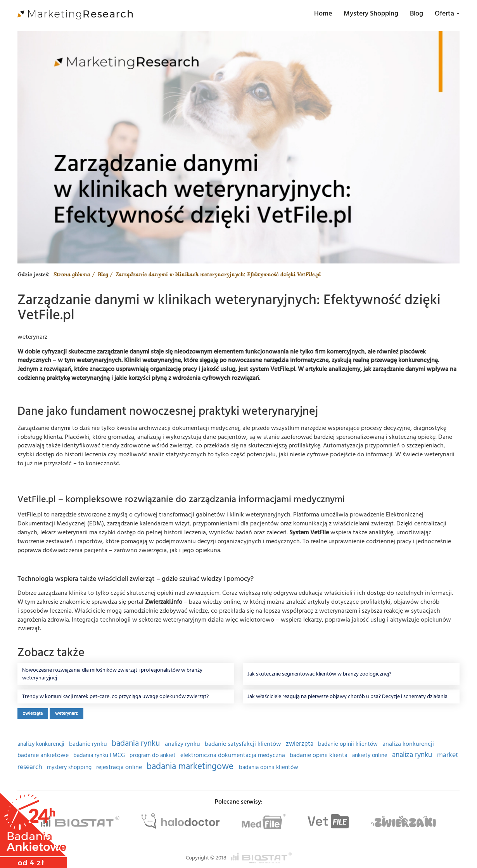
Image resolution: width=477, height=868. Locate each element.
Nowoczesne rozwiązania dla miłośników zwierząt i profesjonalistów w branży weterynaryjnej (112, 674)
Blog (417, 13)
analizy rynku (183, 744)
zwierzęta (33, 713)
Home (323, 13)
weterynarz (67, 713)
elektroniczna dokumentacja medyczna (233, 755)
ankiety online (371, 755)
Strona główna (72, 274)
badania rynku (137, 743)
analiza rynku (413, 755)
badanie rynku (89, 744)
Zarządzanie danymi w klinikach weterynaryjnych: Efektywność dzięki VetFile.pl (218, 274)
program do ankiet (153, 755)
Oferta (447, 13)
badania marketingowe (191, 766)
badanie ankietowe (44, 755)
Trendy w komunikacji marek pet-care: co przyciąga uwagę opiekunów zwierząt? (115, 696)
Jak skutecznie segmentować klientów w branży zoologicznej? (319, 674)
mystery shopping (70, 768)
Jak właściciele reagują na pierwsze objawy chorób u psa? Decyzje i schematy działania (347, 696)
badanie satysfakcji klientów (244, 744)
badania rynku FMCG (100, 755)
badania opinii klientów (269, 768)
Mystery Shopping (371, 13)
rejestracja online (120, 767)
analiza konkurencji (408, 744)
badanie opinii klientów (349, 744)
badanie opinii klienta (319, 755)
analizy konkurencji (42, 744)
